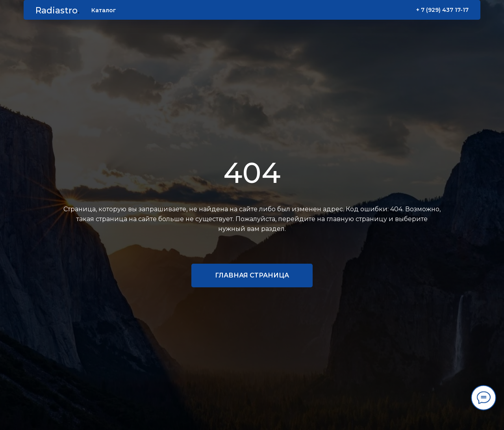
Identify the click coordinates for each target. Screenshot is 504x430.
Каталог (104, 10)
